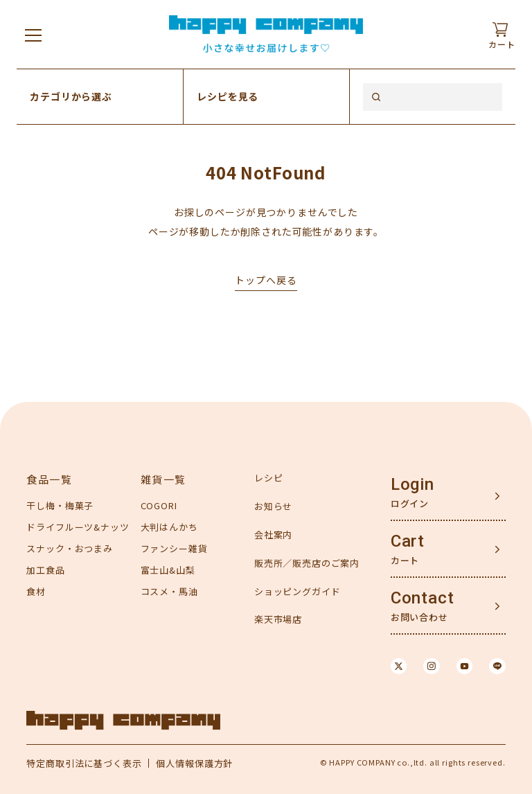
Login (413, 484)
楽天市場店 (278, 619)
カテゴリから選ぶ (71, 96)
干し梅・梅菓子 (60, 505)
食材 (36, 591)
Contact (423, 598)
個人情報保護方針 (194, 763)
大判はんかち (169, 527)
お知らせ (273, 506)
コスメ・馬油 (169, 591)
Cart (408, 541)
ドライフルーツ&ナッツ (78, 527)
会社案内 (273, 535)
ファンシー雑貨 (174, 548)
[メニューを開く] (33, 35)
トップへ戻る (266, 280)
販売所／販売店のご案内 (307, 563)
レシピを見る (228, 96)
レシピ (269, 478)
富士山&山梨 (168, 570)
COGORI (159, 505)
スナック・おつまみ (70, 548)
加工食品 (45, 570)
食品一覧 (49, 479)
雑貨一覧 (163, 479)
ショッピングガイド (298, 591)
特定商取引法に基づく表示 (84, 763)
